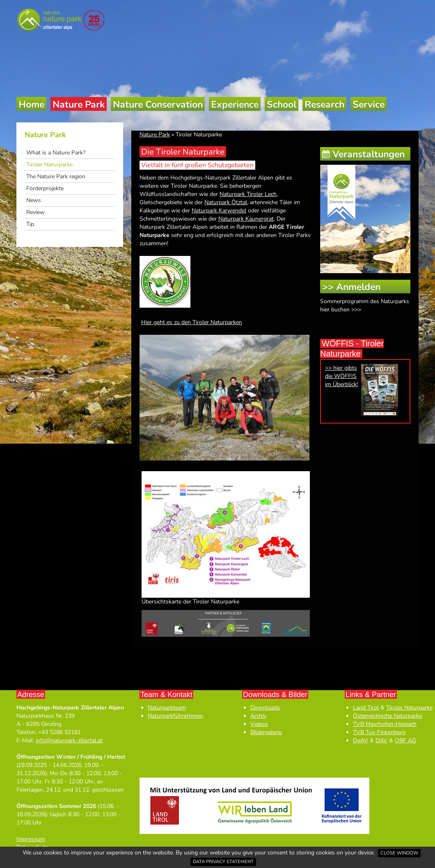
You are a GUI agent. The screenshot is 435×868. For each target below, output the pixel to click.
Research (324, 105)
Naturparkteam (167, 708)
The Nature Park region (56, 176)
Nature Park (79, 105)
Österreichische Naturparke (387, 716)
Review (35, 212)
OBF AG (405, 740)
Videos (259, 724)
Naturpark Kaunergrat (246, 219)
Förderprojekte (45, 188)
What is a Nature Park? (56, 153)
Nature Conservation (158, 105)
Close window (399, 853)
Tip (30, 224)
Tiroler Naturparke (49, 165)
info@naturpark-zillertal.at (69, 740)
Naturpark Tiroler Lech (248, 194)
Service (369, 105)
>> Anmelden (351, 287)
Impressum (31, 839)
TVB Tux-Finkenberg (379, 732)
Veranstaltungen (369, 154)
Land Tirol (366, 708)
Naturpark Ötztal (226, 202)
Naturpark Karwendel (219, 211)
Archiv (258, 716)
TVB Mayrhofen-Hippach (385, 724)
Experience (235, 105)
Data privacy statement (223, 862)
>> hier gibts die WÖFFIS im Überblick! (341, 376)
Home (31, 105)
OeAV (361, 740)
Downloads (265, 708)
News (34, 200)
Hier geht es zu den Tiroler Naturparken (192, 322)
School (282, 105)
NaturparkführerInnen (175, 716)
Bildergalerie (266, 732)
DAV (381, 740)
